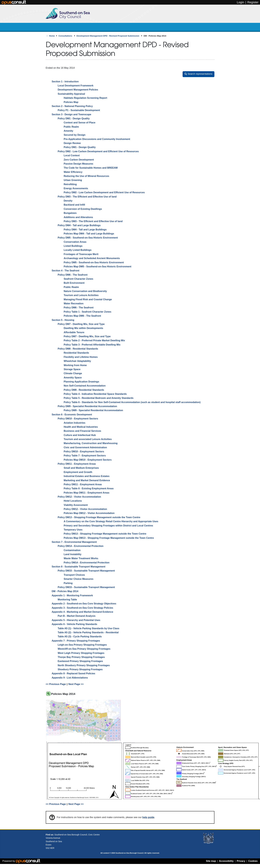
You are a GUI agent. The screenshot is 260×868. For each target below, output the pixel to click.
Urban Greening (73, 180)
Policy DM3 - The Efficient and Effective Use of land (87, 197)
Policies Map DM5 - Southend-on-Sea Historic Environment (98, 266)
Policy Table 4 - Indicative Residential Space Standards (95, 394)
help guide (148, 817)
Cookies (253, 861)
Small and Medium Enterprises (81, 468)
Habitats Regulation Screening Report (86, 98)
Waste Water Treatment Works (81, 558)
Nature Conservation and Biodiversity (85, 291)
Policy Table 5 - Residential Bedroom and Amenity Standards (99, 398)
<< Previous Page (56, 684)
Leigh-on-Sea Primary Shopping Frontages (82, 645)
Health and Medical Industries (81, 427)
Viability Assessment (76, 505)
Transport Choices (74, 575)
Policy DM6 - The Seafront (73, 275)
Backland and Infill (74, 205)
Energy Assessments (76, 188)
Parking (68, 583)
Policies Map (71, 102)
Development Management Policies (78, 90)
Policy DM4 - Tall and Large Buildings (79, 225)
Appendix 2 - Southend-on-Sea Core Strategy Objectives (84, 604)
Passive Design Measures (79, 164)
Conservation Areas (75, 242)
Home (52, 36)
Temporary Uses (73, 530)
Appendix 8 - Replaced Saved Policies (74, 674)
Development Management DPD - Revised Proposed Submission (108, 36)
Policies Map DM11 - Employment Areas (87, 493)
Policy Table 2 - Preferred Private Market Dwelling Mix (94, 341)
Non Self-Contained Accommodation (85, 386)
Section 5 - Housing (63, 320)
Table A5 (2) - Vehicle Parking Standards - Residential (88, 632)
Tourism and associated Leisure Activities (88, 439)
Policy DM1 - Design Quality (74, 118)
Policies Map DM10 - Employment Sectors (88, 460)
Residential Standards (76, 353)
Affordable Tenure (74, 332)
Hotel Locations (73, 501)
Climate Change (73, 373)
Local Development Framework (76, 86)
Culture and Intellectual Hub (80, 435)
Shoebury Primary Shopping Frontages (80, 669)
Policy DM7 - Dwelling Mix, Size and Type (81, 324)
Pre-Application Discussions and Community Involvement (97, 139)
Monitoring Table (67, 599)
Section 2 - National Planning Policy (72, 106)
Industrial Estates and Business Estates (87, 476)
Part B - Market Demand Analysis (77, 616)
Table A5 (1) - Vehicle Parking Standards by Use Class (89, 628)
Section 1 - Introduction (65, 81)
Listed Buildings (73, 246)
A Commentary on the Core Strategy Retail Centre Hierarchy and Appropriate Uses (111, 521)
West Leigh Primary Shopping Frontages (81, 653)
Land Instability (73, 554)
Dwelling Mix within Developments (83, 328)
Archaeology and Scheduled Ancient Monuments (92, 258)
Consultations (66, 36)
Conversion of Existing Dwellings (83, 209)
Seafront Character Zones (79, 279)
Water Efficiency (73, 172)
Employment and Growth (78, 472)
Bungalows (70, 213)
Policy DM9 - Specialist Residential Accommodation (87, 406)
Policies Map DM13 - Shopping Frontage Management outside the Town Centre (109, 538)
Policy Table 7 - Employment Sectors (85, 456)
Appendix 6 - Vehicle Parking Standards (74, 624)
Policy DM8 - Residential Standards (78, 349)
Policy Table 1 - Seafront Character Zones (88, 312)
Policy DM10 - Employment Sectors (78, 419)
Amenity (69, 131)
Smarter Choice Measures (79, 579)
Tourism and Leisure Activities (81, 295)
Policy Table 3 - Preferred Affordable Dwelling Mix (92, 345)
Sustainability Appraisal (71, 94)
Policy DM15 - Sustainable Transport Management (86, 571)
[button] (198, 74)
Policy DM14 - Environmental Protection (81, 546)
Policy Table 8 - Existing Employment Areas (89, 489)
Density (68, 201)
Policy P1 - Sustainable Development (79, 110)
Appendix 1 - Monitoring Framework (72, 595)
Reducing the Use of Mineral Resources (86, 176)
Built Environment (74, 283)
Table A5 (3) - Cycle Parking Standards (80, 636)
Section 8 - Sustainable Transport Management (79, 567)
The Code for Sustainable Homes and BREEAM (91, 168)
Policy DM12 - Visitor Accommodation (79, 497)
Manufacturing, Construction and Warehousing (91, 443)
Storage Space (72, 369)
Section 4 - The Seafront (66, 270)
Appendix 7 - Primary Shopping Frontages (76, 641)
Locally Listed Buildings (78, 250)
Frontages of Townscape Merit (81, 254)
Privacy (241, 861)
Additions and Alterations (78, 217)
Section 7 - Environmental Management (74, 542)
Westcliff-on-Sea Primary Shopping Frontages (84, 649)
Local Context (72, 155)
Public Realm (71, 127)
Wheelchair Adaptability (77, 361)
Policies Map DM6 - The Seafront (82, 316)
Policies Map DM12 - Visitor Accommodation (89, 513)
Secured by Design (75, 135)
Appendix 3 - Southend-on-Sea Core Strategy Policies (83, 608)
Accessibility (226, 861)
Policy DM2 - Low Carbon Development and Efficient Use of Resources (98, 151)
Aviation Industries (75, 423)
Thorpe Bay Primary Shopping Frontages (81, 657)
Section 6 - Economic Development (72, 414)
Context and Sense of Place (80, 123)
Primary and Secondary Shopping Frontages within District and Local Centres (108, 526)
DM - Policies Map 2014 (65, 591)
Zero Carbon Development (79, 160)
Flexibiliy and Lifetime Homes (81, 357)
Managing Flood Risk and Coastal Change (88, 299)
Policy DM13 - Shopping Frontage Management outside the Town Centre (99, 517)
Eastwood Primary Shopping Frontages (80, 661)
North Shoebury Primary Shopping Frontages (84, 665)
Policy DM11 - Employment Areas (77, 464)
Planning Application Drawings (81, 382)
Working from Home (75, 365)
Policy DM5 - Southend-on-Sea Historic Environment (88, 238)
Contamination (72, 550)
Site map (211, 861)
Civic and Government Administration (85, 447)
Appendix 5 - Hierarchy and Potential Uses (76, 620)
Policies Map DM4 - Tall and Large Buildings (89, 234)
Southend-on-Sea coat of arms (208, 838)
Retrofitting (70, 184)
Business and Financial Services (83, 431)
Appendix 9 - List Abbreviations (70, 678)
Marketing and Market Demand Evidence (87, 480)
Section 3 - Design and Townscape (72, 114)
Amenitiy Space (73, 377)
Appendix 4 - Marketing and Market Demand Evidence (83, 612)
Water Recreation (74, 303)
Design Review (72, 143)
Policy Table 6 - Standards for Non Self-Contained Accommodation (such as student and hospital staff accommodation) (132, 402)
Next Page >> (76, 684)
